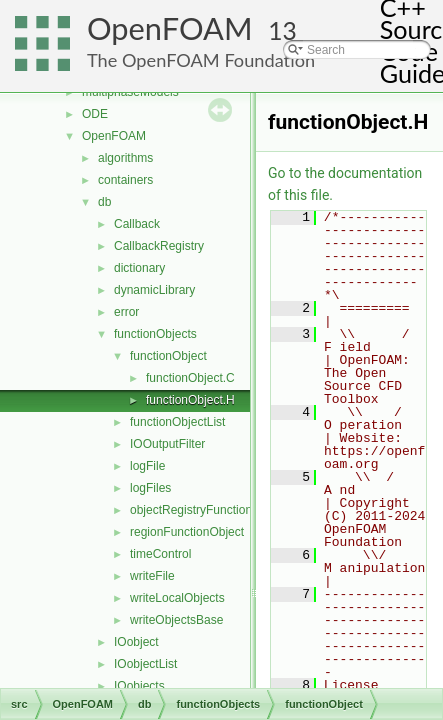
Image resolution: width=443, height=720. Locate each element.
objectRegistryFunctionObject (208, 510)
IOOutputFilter (167, 444)
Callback (137, 224)
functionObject (168, 356)
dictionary (139, 268)
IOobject (136, 642)
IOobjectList (145, 664)
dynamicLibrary (154, 290)
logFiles (150, 488)
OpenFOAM (170, 28)
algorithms (125, 158)
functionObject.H (190, 400)
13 (282, 30)
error (126, 312)
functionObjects (155, 334)
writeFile (152, 576)
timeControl (160, 554)
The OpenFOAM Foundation (201, 60)
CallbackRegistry (159, 246)
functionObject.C (190, 378)
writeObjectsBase (176, 620)
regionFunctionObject (187, 532)
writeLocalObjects (177, 598)
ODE (95, 114)
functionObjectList (177, 422)
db (104, 202)
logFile (147, 466)
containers (125, 180)
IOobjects (139, 686)
